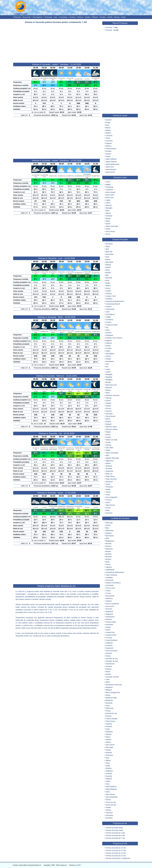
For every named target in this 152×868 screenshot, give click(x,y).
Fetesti (108, 346)
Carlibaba (109, 578)
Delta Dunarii (110, 192)
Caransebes (110, 309)
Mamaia (109, 205)
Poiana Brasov (111, 149)
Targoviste (109, 471)
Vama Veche (110, 231)
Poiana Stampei (111, 719)
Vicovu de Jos (111, 802)
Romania (17, 17)
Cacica (108, 564)
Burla (108, 562)
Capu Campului (111, 575)
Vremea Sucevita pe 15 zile (116, 856)
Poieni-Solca (110, 721)
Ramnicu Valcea (112, 429)
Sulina (108, 229)
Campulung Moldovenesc (115, 301)
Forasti (108, 627)
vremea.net (20, 14)
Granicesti (109, 648)
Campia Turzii (111, 296)
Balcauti (109, 533)
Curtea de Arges (112, 325)
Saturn (108, 224)
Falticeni (109, 343)
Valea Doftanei (111, 159)
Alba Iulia (109, 252)
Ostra (108, 706)
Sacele (108, 442)
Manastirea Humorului (114, 685)
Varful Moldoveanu (112, 164)
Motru (108, 393)
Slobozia (109, 466)
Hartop (108, 656)
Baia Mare (109, 262)
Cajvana (109, 567)
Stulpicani (109, 771)
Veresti (108, 800)
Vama (108, 792)
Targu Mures (110, 476)
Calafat (108, 291)
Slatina (108, 463)
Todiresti (109, 779)
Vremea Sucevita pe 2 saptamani (118, 858)
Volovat (108, 810)
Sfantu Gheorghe (112, 226)
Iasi (56, 17)
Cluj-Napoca (38, 17)
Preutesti (109, 726)
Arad (123, 17)
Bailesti (108, 265)
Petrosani (109, 414)
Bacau (117, 17)
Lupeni (108, 372)
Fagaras (109, 143)
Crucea (108, 593)
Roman (108, 437)
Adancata (109, 523)
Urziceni (109, 500)
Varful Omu (110, 167)
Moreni (108, 390)
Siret (107, 758)
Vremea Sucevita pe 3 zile (115, 833)
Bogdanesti (110, 541)
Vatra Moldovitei (111, 797)
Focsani (108, 348)
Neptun (108, 218)
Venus (108, 234)
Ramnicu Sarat (111, 427)
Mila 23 (108, 213)
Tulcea (108, 492)
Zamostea (109, 815)
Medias (108, 382)
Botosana (109, 549)
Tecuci (108, 484)
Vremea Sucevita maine (114, 830)
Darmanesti (110, 596)
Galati (88, 17)
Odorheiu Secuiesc (113, 395)
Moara (108, 695)
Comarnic (109, 141)
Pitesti (108, 419)
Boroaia (108, 544)
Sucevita (109, 776)
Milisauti (109, 690)
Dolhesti (109, 601)
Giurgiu (108, 359)
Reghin (108, 432)
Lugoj (108, 369)
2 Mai (108, 182)
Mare (107, 211)
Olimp (108, 221)
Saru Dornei (110, 745)
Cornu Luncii (110, 588)
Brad (107, 280)
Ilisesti (108, 672)
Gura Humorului (111, 651)
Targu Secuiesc (111, 479)
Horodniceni (110, 664)
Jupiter (108, 200)
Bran (107, 125)
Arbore (108, 525)
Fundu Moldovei (112, 640)
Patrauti (108, 716)
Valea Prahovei (111, 162)
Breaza (108, 130)
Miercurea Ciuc (111, 385)
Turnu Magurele (111, 497)
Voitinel (108, 807)
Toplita (108, 489)
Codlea (108, 317)
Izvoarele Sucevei (112, 677)
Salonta (108, 445)
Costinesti (109, 190)
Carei (108, 312)
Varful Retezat (111, 169)
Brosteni (109, 557)
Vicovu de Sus (111, 805)
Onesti (108, 401)
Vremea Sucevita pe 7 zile (115, 838)
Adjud (108, 246)
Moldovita (109, 700)
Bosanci (109, 546)
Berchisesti (110, 536)
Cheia (108, 138)
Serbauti (109, 753)
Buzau (108, 288)
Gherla (108, 356)
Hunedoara (110, 361)
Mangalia (109, 208)
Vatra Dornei (110, 172)
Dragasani (109, 335)
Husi (107, 364)
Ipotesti (108, 674)
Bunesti (108, 559)
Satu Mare (109, 448)
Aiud (107, 249)
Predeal (108, 151)
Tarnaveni (109, 482)
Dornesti (109, 609)
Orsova (108, 408)
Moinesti (109, 388)
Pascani (109, 411)
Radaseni (109, 732)
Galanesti (109, 643)
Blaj (107, 275)
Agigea (108, 184)
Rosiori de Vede (111, 440)
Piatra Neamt (110, 416)
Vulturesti (109, 813)
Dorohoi (108, 333)
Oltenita (108, 398)
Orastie (108, 406)
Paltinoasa (109, 708)
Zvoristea (109, 818)
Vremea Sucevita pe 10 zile (116, 848)
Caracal (108, 307)
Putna (108, 729)
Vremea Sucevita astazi (114, 828)
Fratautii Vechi (111, 635)
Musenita (109, 703)
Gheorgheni (110, 354)
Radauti (108, 424)
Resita (108, 435)
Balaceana (109, 530)
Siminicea (109, 755)
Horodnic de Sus (112, 661)
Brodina (108, 554)
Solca (108, 763)
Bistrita (108, 273)
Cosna (108, 591)
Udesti (108, 781)
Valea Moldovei (111, 789)
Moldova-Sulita (111, 698)
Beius (108, 270)
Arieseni (109, 120)
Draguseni (109, 614)
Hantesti (109, 653)
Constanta (63, 17)
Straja (108, 766)
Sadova (108, 740)
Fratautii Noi (110, 632)
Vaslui (108, 502)
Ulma (108, 784)
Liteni (108, 679)
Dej (107, 327)
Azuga (108, 122)
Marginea (109, 687)
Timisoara (48, 17)
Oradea (103, 17)
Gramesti (109, 645)
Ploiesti (95, 17)
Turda (108, 495)
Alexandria (109, 254)
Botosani (109, 278)
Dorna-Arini (110, 606)
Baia (107, 528)
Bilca (107, 538)
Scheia (108, 750)
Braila (110, 17)
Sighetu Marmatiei (112, 458)
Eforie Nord (110, 195)
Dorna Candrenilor (112, 604)
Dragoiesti (109, 611)
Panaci (108, 711)
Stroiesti (109, 768)
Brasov (80, 17)
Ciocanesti (109, 580)
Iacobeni (109, 666)
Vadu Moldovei (111, 787)
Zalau (108, 510)
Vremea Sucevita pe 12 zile (116, 850)
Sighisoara (109, 461)
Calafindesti (110, 570)
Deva (108, 330)
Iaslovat (108, 669)
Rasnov (108, 154)
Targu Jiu (109, 474)
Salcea (108, 742)
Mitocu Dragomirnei (113, 692)
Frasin (108, 630)
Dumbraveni (110, 617)
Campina (109, 136)
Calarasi (109, 293)
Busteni (108, 133)
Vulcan (108, 508)
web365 (78, 865)
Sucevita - (112, 27)
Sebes (108, 450)
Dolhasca (109, 598)
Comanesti (110, 585)
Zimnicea (109, 513)
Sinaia (108, 156)
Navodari (109, 216)
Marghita (109, 377)
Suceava (109, 468)
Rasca (108, 737)
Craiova (72, 17)
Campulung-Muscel (113, 304)
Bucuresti (27, 17)
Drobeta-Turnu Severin (114, 338)
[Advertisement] (57, 42)
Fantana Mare (111, 622)
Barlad (108, 267)
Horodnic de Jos (112, 659)
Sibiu (107, 455)
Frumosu (109, 638)
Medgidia (109, 380)
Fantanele (109, 625)
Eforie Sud (109, 197)
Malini (108, 682)
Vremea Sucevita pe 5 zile (115, 835)
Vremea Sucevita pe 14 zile (116, 853)
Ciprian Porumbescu (113, 583)
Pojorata (109, 724)
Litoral (108, 203)
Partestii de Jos (111, 713)
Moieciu (108, 146)
